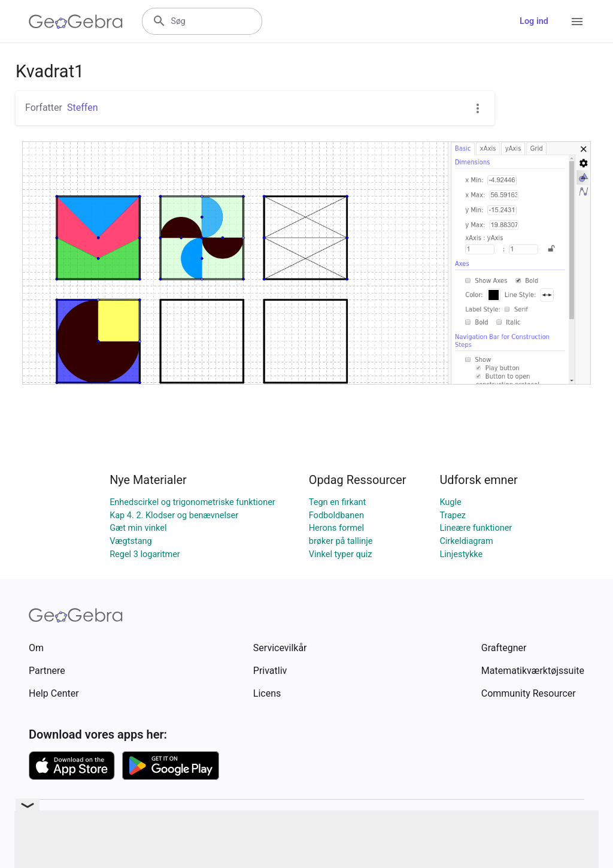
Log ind (534, 21)
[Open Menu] (577, 22)
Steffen (82, 108)
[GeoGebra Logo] (76, 22)
